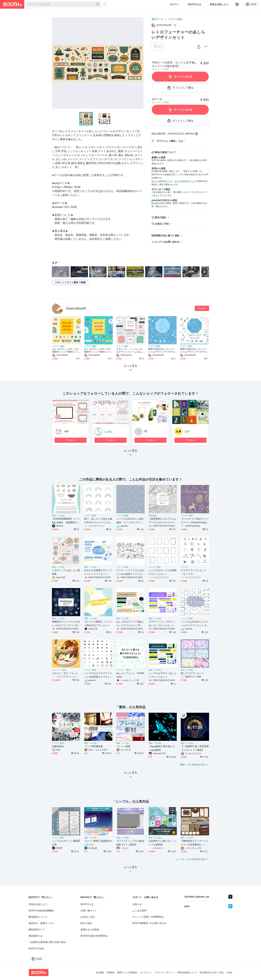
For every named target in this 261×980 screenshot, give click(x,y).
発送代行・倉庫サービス (41, 923)
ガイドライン (146, 973)
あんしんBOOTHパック (162, 181)
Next (141, 63)
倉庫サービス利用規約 (127, 973)
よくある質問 (139, 911)
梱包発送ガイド (37, 929)
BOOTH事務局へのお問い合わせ (149, 923)
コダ (187, 431)
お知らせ (137, 904)
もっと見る (130, 454)
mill (66, 431)
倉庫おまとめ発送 (90, 929)
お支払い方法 (162, 224)
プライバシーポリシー (164, 973)
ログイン (175, 4)
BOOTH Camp (36, 948)
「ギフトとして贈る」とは (169, 141)
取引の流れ (161, 217)
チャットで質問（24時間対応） (149, 917)
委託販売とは (36, 936)
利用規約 (111, 973)
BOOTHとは (195, 4)
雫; (146, 431)
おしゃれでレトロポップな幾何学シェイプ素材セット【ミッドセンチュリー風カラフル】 (65, 350)
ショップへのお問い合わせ (165, 242)
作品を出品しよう (219, 4)
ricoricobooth (76, 308)
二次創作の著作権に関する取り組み (47, 942)
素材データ (157, 19)
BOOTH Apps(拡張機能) (41, 911)
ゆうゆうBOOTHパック (185, 181)
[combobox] (63, 4)
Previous (55, 63)
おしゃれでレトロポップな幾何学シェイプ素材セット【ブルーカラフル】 (97, 350)
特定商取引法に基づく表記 (165, 236)
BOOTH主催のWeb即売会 (94, 936)
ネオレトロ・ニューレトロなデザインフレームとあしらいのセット (129, 350)
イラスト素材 (175, 19)
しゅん (108, 431)
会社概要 (100, 973)
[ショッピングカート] (237, 4)
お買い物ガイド (89, 911)
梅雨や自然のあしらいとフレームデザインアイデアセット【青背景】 (161, 350)
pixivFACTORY (158, 203)
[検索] (98, 4)
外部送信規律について (187, 973)
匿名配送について (38, 917)
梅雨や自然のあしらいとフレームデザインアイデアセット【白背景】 (193, 350)
